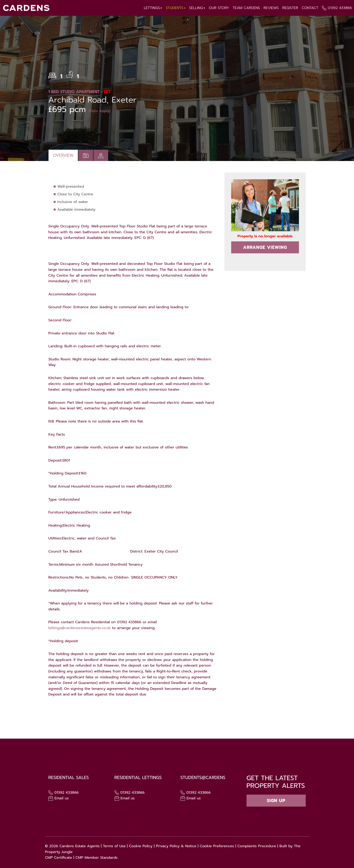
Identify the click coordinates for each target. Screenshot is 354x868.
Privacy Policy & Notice (176, 846)
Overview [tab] (63, 155)
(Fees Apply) (100, 111)
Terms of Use (114, 846)
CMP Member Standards (97, 858)
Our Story (218, 8)
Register (290, 8)
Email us (58, 798)
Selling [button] (197, 8)
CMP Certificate (58, 858)
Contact (310, 8)
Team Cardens (246, 8)
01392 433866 (340, 8)
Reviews (271, 8)
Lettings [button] (152, 8)
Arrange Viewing (265, 247)
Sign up (276, 801)
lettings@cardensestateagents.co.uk (79, 628)
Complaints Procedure (257, 846)
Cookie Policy (141, 846)
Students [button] (175, 8)
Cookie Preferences (217, 846)
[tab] (101, 155)
